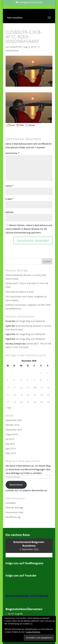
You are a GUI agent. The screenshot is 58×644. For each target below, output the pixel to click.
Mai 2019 (10, 444)
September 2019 (14, 430)
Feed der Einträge (14, 508)
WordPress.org (13, 517)
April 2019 (11, 449)
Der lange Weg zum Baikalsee (30, 321)
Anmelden (11, 503)
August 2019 (12, 434)
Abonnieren (16, 485)
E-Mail (10, 199)
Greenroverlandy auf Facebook (27, 596)
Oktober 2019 (12, 425)
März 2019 (11, 453)
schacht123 (15, 47)
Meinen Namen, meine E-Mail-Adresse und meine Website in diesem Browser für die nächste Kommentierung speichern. (29, 229)
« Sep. (9, 408)
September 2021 (14, 420)
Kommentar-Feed (14, 512)
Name (10, 186)
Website (10, 212)
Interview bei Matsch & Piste (20, 292)
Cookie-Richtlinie (33, 632)
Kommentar (12, 153)
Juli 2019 (10, 439)
